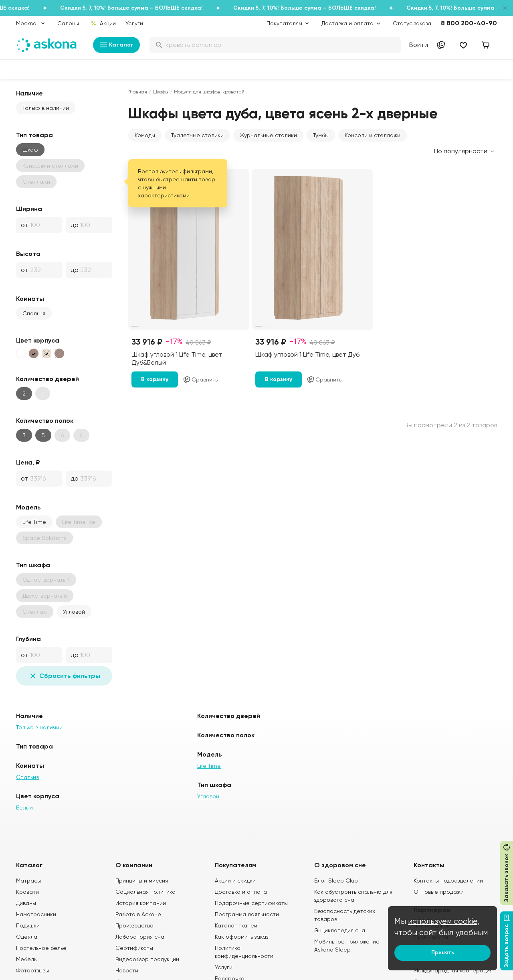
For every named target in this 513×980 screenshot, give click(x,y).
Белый (24, 808)
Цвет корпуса (38, 340)
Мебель (26, 959)
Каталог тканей (236, 925)
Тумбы (321, 135)
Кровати (27, 892)
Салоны (68, 23)
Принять (443, 953)
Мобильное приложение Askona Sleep (347, 946)
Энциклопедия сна (340, 930)
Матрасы (28, 881)
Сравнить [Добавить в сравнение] (200, 379)
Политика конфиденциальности (244, 952)
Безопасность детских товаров (345, 915)
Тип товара (34, 135)
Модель (28, 507)
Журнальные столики (268, 135)
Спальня (34, 313)
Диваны (26, 903)
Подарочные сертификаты (251, 903)
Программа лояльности (247, 914)
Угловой (74, 612)
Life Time (34, 522)
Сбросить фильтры (64, 676)
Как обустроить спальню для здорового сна (353, 896)
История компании (141, 903)
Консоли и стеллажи (373, 135)
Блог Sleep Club (336, 881)
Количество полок (45, 421)
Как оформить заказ (241, 937)
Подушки (28, 925)
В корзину (155, 379)
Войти (419, 45)
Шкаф (30, 150)
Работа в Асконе (138, 914)
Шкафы (161, 92)
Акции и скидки (235, 881)
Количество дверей (47, 379)
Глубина (28, 639)
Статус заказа (412, 23)
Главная (138, 92)
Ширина (29, 209)
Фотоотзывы (32, 970)
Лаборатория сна (140, 937)
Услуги (134, 23)
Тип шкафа (33, 565)
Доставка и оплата (241, 892)
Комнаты (30, 299)
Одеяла (27, 937)
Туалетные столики (197, 135)
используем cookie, (444, 921)
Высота (28, 254)
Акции (103, 23)
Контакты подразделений (448, 881)
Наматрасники (36, 914)
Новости (127, 970)
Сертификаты (134, 948)
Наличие (29, 93)
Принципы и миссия (142, 881)
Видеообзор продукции (147, 959)
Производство (134, 925)
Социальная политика (145, 892)
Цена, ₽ (28, 462)
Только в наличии (46, 108)
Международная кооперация (453, 970)
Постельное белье (41, 948)
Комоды (145, 135)
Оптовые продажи (439, 892)
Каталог (116, 45)
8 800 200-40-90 (469, 23)
